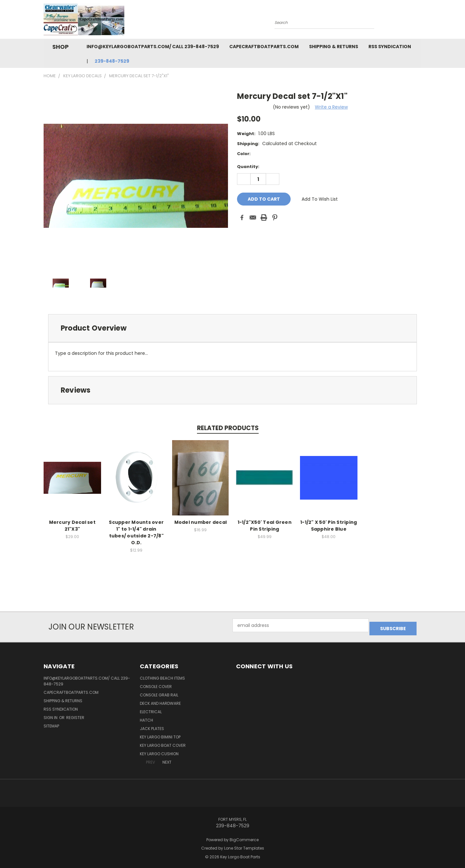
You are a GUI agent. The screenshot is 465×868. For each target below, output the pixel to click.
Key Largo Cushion (159, 751)
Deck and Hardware (160, 700)
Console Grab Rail (159, 692)
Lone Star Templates (244, 845)
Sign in (51, 714)
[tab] (232, 328)
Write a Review (331, 107)
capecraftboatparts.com (264, 47)
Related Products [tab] (228, 428)
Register (75, 714)
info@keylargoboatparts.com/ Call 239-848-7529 (153, 47)
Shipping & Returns (334, 47)
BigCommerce (244, 836)
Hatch (146, 717)
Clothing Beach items (162, 675)
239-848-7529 (112, 61)
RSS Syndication (390, 47)
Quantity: (248, 167)
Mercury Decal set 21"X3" (72, 526)
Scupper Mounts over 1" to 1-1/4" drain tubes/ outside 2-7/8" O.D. (136, 532)
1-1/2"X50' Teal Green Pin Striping (265, 526)
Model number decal (201, 522)
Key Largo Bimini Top (160, 734)
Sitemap (51, 723)
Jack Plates (152, 725)
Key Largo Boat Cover (163, 742)
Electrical (151, 709)
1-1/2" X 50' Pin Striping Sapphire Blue (329, 526)
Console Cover (156, 683)
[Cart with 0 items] (420, 21)
